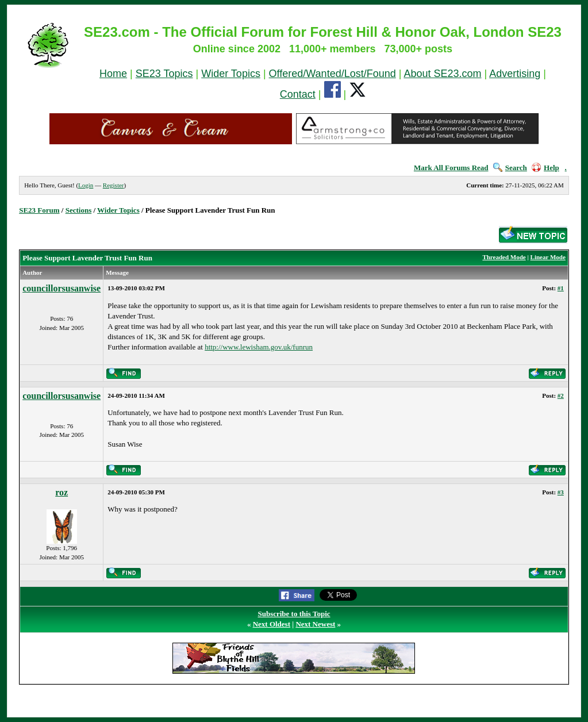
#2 (561, 395)
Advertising (515, 74)
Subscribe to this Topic (294, 614)
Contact (298, 94)
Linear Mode (548, 257)
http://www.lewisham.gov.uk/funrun (259, 347)
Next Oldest (272, 624)
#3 (561, 492)
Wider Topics (231, 74)
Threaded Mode (504, 257)
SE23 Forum (39, 210)
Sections (79, 210)
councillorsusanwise (62, 288)
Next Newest (315, 624)
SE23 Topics (164, 74)
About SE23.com (442, 74)
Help (545, 168)
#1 (561, 288)
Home (113, 74)
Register (114, 185)
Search (510, 168)
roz (62, 492)
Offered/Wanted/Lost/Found (333, 74)
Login (86, 185)
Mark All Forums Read (451, 168)
